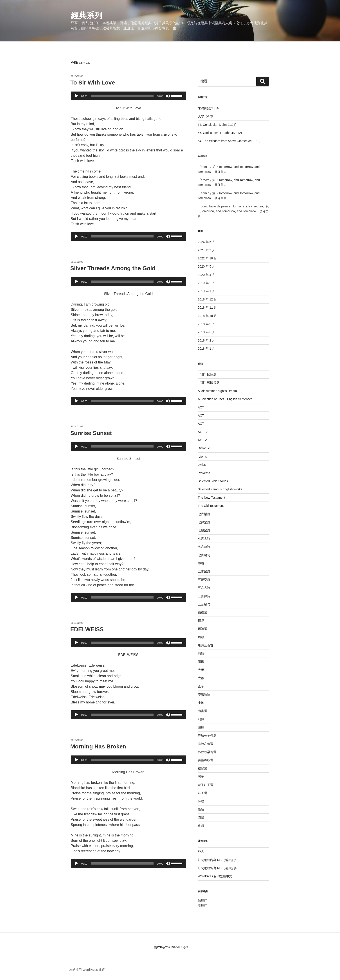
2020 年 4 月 (207, 275)
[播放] (76, 96)
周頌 (201, 637)
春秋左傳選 (206, 744)
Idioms (202, 457)
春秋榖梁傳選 (207, 752)
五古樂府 (204, 571)
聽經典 (203, 900)
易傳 (201, 719)
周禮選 (203, 629)
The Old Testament (211, 506)
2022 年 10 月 (207, 258)
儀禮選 (203, 612)
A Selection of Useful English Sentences (225, 399)
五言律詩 (204, 596)
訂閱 (217, 860)
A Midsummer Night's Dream (217, 391)
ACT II (202, 415)
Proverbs (204, 473)
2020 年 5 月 (207, 266)
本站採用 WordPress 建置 (87, 970)
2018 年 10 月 (207, 316)
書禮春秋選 (206, 760)
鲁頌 (201, 826)
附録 (201, 818)
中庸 (201, 563)
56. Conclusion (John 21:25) (217, 125)
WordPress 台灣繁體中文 (215, 876)
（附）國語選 (207, 374)
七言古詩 (204, 539)
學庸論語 (204, 694)
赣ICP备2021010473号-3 (171, 947)
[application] (128, 96)
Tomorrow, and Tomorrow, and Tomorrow (229, 211)
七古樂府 (204, 514)
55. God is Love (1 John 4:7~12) (220, 133)
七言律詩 (204, 547)
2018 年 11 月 (207, 307)
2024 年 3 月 (207, 250)
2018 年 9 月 (207, 324)
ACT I (202, 407)
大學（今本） (207, 116)
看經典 (203, 905)
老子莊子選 (206, 785)
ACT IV (203, 432)
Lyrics (202, 465)
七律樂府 (204, 522)
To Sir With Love (93, 83)
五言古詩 (204, 588)
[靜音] (168, 96)
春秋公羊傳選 (207, 735)
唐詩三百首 (206, 645)
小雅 (201, 703)
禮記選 (203, 768)
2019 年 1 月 (207, 291)
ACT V (202, 440)
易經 (201, 727)
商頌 (201, 653)
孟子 (201, 686)
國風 (201, 662)
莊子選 (203, 793)
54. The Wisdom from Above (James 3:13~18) (229, 141)
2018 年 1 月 (207, 349)
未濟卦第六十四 (209, 108)
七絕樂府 (204, 530)
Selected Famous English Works (220, 489)
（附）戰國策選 (209, 383)
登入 (201, 852)
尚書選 (203, 711)
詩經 (201, 801)
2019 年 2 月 (207, 283)
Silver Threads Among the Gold (113, 268)
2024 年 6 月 (207, 242)
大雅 (201, 678)
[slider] (122, 96)
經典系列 (87, 15)
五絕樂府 (204, 580)
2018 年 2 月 (207, 340)
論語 (201, 809)
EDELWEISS (87, 629)
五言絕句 (204, 604)
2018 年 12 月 (207, 299)
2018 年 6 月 (207, 332)
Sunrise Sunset (91, 433)
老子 (201, 777)
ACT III (203, 424)
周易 (201, 621)
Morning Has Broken (98, 746)
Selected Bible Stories (213, 481)
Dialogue (204, 448)
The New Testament (212, 498)
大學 (201, 670)
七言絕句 (204, 555)
